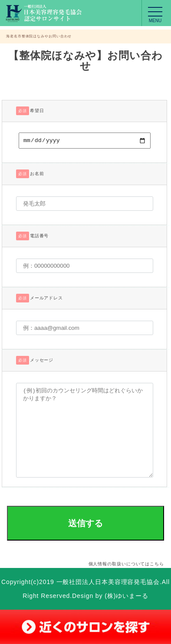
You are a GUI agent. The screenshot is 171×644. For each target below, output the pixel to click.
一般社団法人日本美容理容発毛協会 (108, 583)
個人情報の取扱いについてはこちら (126, 565)
